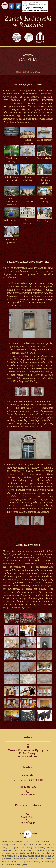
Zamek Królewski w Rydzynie (28, 21)
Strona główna (23, 72)
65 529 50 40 (28, 823)
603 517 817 (28, 817)
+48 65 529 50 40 (33, 780)
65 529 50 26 (28, 795)
